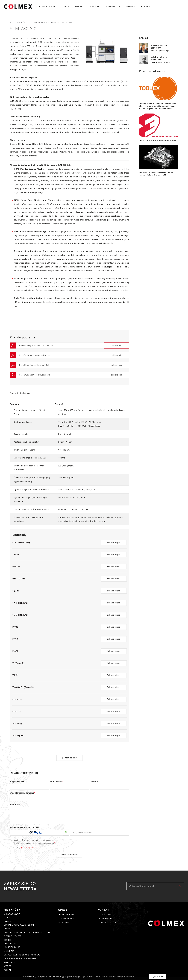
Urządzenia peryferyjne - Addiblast (23, 951)
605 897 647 (156, 60)
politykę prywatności (29, 844)
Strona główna (46, 7)
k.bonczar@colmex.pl (160, 51)
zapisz (180, 882)
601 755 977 (156, 48)
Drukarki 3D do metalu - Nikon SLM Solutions (27, 929)
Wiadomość (16, 801)
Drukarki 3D (10, 940)
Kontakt (146, 7)
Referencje (113, 7)
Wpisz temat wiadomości (22, 789)
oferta (80, 7)
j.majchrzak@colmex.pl (161, 62)
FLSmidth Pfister (13, 932)
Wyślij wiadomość (69, 851)
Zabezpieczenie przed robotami (26, 823)
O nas (66, 7)
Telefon (94, 778)
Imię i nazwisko (18, 778)
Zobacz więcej (114, 539)
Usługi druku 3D (12, 943)
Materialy (9, 947)
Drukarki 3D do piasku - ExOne (19, 921)
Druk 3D (95, 7)
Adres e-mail (57, 778)
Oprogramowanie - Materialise (20, 955)
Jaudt (7, 925)
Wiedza (131, 7)
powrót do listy (70, 754)
